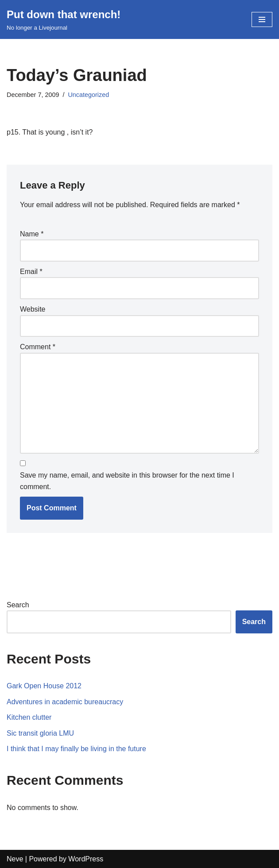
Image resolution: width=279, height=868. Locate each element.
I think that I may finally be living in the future (76, 749)
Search (18, 605)
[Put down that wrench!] (64, 19)
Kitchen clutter (29, 717)
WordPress (86, 859)
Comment (38, 347)
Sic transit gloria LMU (40, 733)
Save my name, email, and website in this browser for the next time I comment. (127, 481)
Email (31, 272)
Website (33, 309)
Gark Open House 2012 (44, 686)
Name (32, 234)
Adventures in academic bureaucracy (65, 702)
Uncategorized (88, 95)
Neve (15, 859)
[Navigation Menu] (262, 19)
